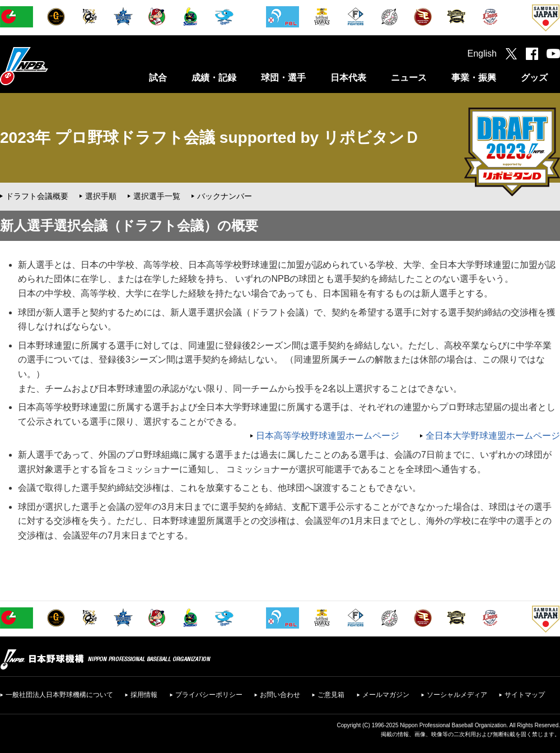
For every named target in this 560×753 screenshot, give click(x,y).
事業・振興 (474, 78)
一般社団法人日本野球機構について (59, 695)
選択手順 (101, 196)
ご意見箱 (331, 695)
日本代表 (348, 78)
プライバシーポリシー (209, 695)
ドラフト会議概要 (37, 196)
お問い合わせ (280, 695)
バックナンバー (225, 196)
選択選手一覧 (157, 196)
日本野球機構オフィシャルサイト (52, 66)
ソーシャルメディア (457, 695)
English (482, 54)
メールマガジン (386, 695)
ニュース (409, 78)
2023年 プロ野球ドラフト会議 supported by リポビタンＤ (210, 138)
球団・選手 (283, 78)
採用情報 (144, 695)
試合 (158, 78)
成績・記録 (214, 78)
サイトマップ (525, 695)
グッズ (534, 78)
